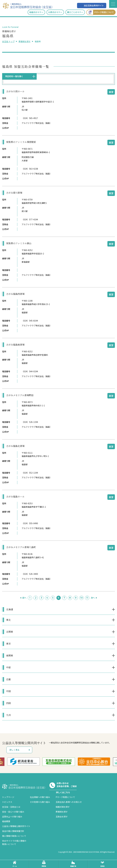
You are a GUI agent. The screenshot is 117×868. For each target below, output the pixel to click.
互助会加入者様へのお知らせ (69, 802)
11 (87, 598)
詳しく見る (14, 750)
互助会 (102, 864)
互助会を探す (62, 817)
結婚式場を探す (63, 807)
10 (81, 598)
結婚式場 (73, 864)
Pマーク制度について (100, 12)
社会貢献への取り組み (40, 797)
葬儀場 (44, 864)
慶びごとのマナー (75, 12)
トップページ (8, 797)
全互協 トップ (8, 41)
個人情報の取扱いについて (14, 836)
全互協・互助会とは (11, 807)
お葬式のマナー (55, 12)
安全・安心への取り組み (13, 812)
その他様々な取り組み (40, 802)
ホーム (15, 864)
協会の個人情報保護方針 (13, 831)
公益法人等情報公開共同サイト (16, 826)
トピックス (7, 802)
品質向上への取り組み (12, 817)
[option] (28, 762)
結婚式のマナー (36, 12)
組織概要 (6, 821)
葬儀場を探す (25, 41)
